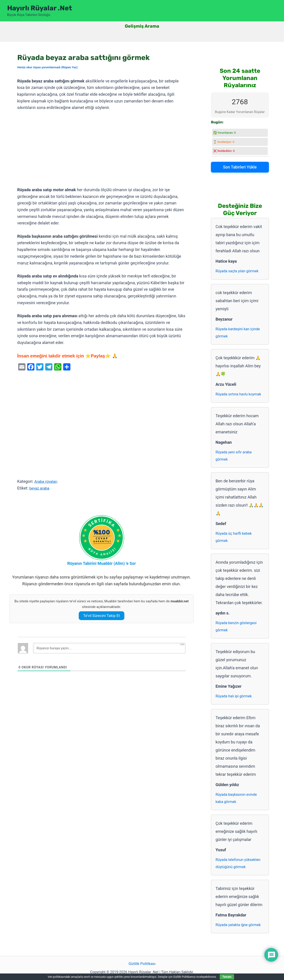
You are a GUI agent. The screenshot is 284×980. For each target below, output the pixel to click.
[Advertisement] (102, 149)
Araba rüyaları (47, 481)
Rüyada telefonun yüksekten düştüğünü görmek (238, 863)
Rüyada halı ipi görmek (234, 696)
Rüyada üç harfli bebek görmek (234, 537)
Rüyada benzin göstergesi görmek (236, 626)
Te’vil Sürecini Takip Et (101, 615)
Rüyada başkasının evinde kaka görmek (236, 798)
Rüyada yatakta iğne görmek (238, 925)
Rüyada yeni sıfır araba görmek (234, 456)
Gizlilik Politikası (142, 964)
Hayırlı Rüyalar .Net (40, 8)
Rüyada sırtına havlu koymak (238, 394)
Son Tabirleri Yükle (240, 167)
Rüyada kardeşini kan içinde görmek (238, 333)
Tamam (227, 977)
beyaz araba (40, 488)
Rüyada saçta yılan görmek (237, 271)
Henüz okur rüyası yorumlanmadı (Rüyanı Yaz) (47, 67)
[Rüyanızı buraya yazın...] (109, 648)
